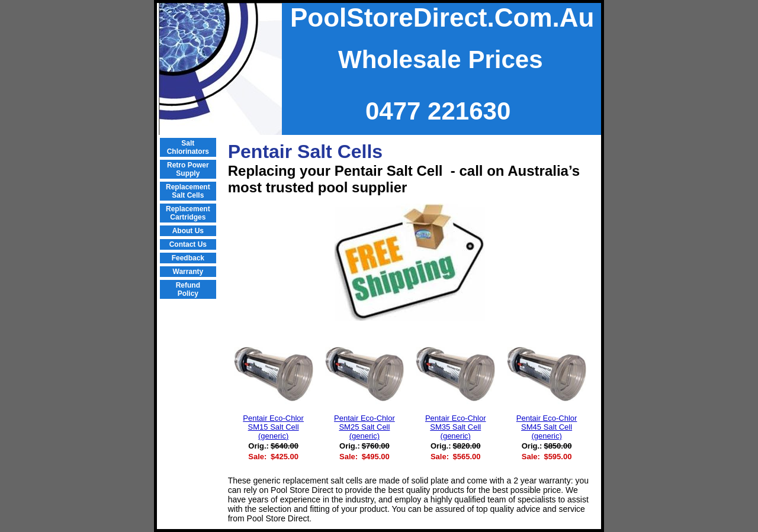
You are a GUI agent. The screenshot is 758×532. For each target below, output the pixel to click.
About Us (188, 231)
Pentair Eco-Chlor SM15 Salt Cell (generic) (273, 427)
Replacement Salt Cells (188, 191)
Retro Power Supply (188, 169)
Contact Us (188, 244)
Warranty (188, 272)
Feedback (188, 258)
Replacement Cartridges (188, 213)
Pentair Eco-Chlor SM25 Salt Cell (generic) (364, 427)
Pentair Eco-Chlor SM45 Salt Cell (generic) (547, 427)
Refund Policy (188, 289)
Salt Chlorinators (188, 147)
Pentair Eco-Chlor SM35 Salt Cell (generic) (456, 427)
